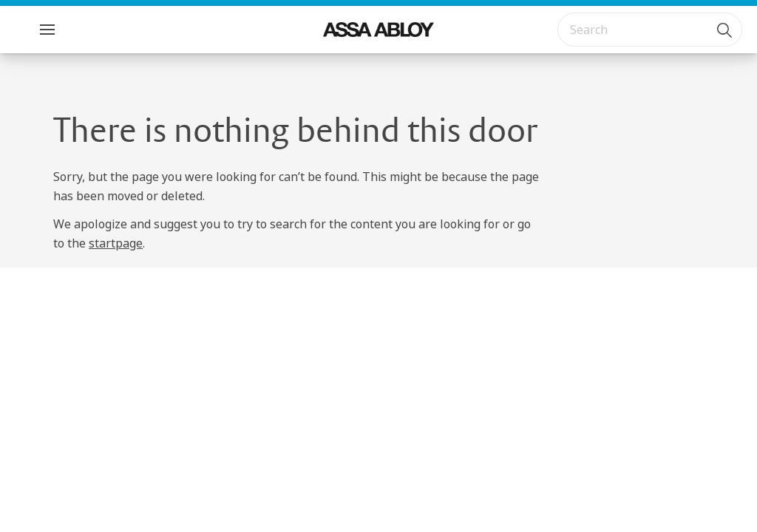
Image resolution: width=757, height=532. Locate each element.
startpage (116, 243)
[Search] (725, 30)
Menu (73, 29)
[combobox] (650, 30)
